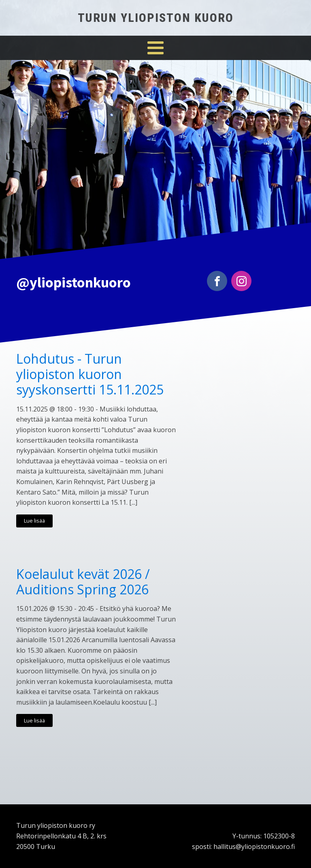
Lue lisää (34, 521)
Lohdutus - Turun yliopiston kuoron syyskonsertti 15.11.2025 (90, 374)
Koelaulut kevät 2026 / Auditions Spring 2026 (83, 582)
